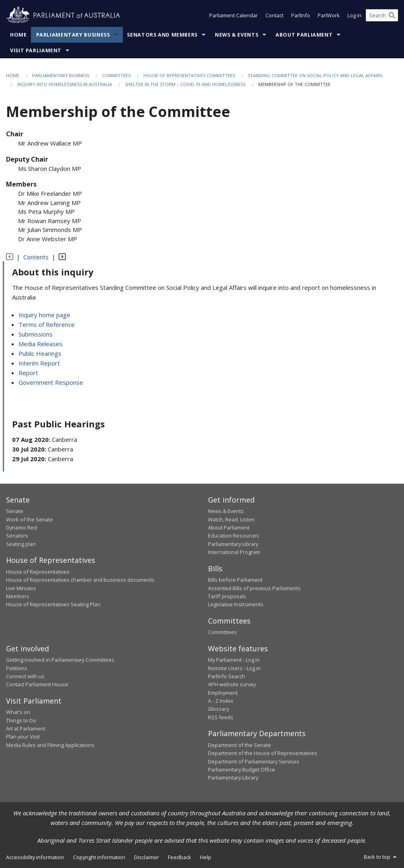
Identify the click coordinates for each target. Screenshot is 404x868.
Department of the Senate (240, 745)
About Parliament (304, 35)
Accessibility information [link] (35, 857)
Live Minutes (21, 588)
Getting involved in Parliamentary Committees (60, 660)
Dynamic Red (21, 527)
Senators (17, 536)
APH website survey (232, 684)
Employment (223, 693)
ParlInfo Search (226, 676)
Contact (274, 15)
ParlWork (329, 15)
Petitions (17, 668)
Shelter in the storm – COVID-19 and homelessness (185, 84)
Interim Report (39, 363)
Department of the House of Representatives (263, 753)
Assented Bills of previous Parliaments (254, 588)
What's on (18, 712)
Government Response (51, 382)
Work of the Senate (30, 519)
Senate (15, 511)
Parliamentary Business (73, 35)
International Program (234, 552)
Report (28, 373)
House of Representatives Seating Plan (53, 604)
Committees (116, 75)
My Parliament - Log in (234, 660)
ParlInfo (301, 15)
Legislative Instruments (236, 604)
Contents (36, 257)
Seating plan (21, 544)
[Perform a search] (392, 15)
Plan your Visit (23, 737)
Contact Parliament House (37, 684)
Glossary (218, 709)
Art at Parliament (26, 728)
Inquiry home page (44, 315)
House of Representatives (38, 572)
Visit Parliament (36, 50)
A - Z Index (221, 701)
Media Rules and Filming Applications (50, 745)
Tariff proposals (227, 596)
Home (18, 35)
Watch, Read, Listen (231, 519)
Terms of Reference (47, 324)
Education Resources (234, 536)
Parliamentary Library (233, 544)
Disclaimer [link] (147, 857)
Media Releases (41, 344)
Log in (354, 15)
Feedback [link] (180, 857)
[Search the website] (382, 15)
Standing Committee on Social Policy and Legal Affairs (315, 75)
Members (18, 596)
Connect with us (25, 676)
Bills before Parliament (235, 580)
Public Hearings (40, 353)
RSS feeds (221, 717)
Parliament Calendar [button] (234, 15)
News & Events (237, 35)
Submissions (36, 334)
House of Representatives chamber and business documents (80, 580)
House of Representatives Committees (189, 75)
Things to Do (21, 720)
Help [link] (206, 857)
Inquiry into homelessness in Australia (65, 84)
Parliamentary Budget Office (242, 770)
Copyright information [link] (99, 857)
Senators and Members (162, 35)
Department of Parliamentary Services (254, 761)
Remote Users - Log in (234, 668)
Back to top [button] (381, 857)
